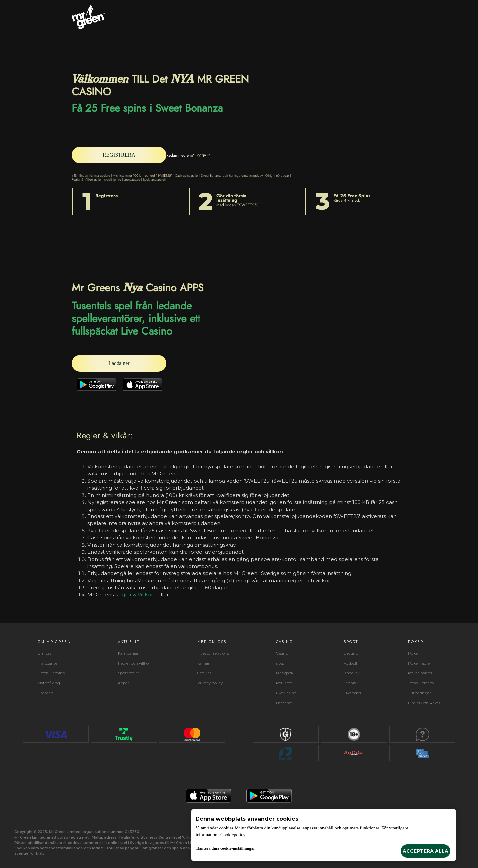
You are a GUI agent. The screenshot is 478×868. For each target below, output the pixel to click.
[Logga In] (215, 155)
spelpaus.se (132, 179)
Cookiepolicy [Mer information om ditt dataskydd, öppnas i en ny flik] (233, 835)
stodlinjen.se (113, 179)
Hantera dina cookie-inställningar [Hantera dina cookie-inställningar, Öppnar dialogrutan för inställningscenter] (226, 848)
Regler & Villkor (134, 595)
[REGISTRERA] (125, 155)
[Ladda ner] (125, 363)
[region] (324, 835)
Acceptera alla (426, 851)
